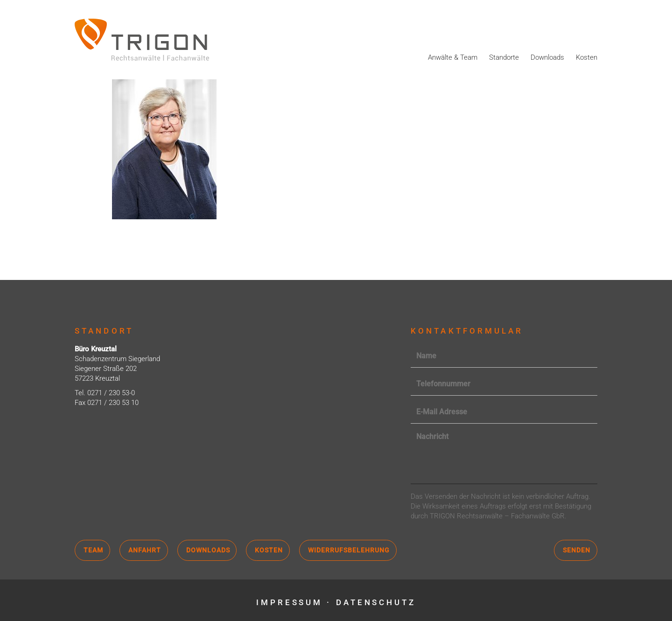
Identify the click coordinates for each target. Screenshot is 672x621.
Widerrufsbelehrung (349, 550)
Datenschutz (376, 602)
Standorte (504, 57)
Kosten (587, 57)
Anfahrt (145, 550)
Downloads (547, 57)
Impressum (289, 602)
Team (93, 550)
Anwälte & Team (453, 57)
